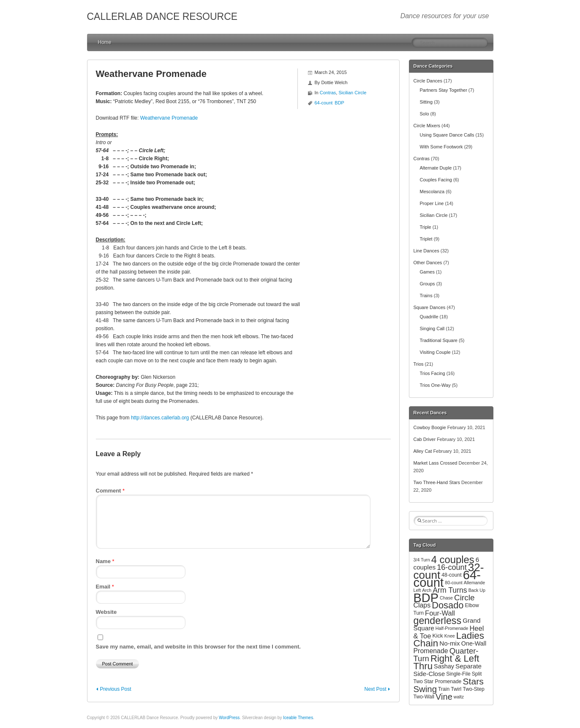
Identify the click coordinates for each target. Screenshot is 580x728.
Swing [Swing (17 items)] (425, 689)
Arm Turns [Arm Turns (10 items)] (450, 590)
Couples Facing (436, 180)
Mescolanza (432, 192)
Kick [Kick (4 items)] (437, 636)
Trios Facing (433, 373)
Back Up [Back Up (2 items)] (477, 590)
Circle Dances (428, 81)
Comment (110, 491)
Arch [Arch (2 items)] (427, 590)
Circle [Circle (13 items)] (464, 598)
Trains (426, 296)
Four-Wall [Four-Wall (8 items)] (440, 613)
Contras (328, 93)
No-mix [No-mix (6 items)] (449, 643)
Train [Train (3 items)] (444, 689)
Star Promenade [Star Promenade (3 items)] (443, 681)
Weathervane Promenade (169, 118)
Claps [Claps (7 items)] (422, 605)
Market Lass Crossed (436, 463)
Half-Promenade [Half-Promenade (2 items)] (452, 628)
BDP (339, 103)
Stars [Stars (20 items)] (473, 681)
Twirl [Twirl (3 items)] (456, 689)
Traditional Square (439, 340)
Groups (428, 284)
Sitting (426, 102)
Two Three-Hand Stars (437, 482)
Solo (425, 114)
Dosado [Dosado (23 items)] (448, 605)
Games (427, 272)
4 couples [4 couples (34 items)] (453, 560)
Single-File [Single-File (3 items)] (458, 674)
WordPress (229, 718)
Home (105, 42)
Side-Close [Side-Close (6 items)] (429, 674)
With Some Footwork (441, 147)
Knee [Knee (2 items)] (450, 636)
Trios (419, 364)
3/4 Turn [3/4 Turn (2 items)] (422, 560)
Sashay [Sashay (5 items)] (444, 666)
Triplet (426, 239)
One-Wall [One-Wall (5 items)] (474, 643)
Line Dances (426, 251)
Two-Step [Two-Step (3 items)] (473, 689)
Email (105, 587)
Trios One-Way (435, 385)
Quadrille (429, 317)
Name (105, 561)
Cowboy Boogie (430, 427)
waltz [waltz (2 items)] (459, 697)
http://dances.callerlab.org (160, 418)
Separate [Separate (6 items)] (468, 666)
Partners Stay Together (444, 90)
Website (106, 612)
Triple (426, 227)
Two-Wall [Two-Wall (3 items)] (424, 697)
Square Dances (430, 307)
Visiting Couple (435, 352)
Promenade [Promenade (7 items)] (431, 651)
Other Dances (428, 263)
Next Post (375, 689)
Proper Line (432, 203)
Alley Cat (423, 451)
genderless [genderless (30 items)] (438, 621)
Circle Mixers (427, 126)
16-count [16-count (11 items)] (452, 567)
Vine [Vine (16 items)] (444, 697)
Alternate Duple (436, 168)
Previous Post (116, 689)
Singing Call (432, 328)
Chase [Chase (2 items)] (446, 598)
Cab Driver (425, 439)
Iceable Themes (298, 718)
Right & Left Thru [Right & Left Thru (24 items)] (447, 662)
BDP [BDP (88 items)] (426, 598)
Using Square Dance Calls (447, 135)
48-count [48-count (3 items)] (451, 575)
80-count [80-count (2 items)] (453, 583)
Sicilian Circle (352, 93)
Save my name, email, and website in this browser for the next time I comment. (198, 647)
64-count (324, 103)
